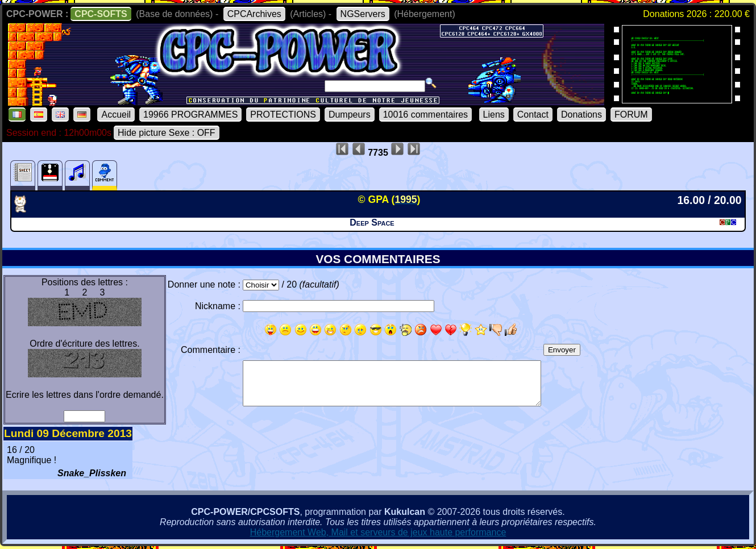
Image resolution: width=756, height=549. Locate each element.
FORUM (631, 115)
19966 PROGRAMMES (190, 115)
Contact (533, 115)
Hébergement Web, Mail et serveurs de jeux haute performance (378, 532)
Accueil (116, 115)
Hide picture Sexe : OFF (167, 133)
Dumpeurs (350, 115)
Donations (581, 115)
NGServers (363, 14)
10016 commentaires (425, 115)
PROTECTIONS (283, 115)
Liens (494, 115)
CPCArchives (254, 14)
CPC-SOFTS (101, 14)
